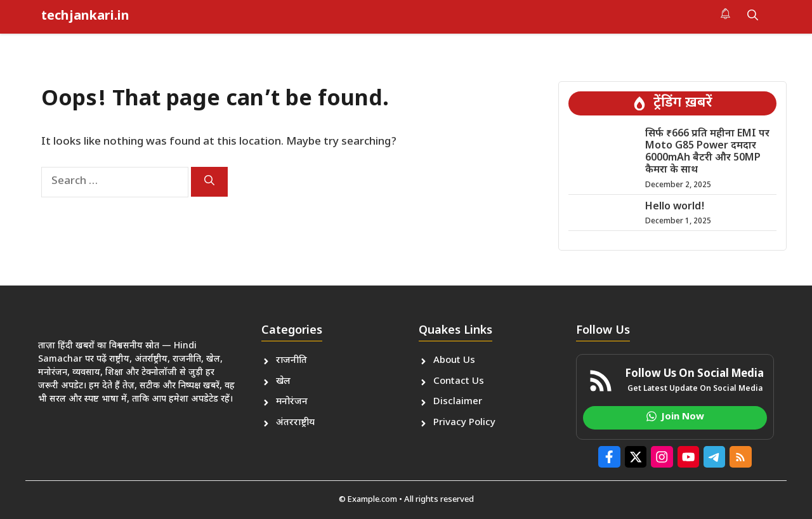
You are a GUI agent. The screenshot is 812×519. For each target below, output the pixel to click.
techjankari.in (85, 16)
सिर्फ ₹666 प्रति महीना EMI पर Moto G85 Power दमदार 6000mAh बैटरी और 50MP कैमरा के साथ (707, 153)
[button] (753, 16)
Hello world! (675, 207)
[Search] (209, 182)
